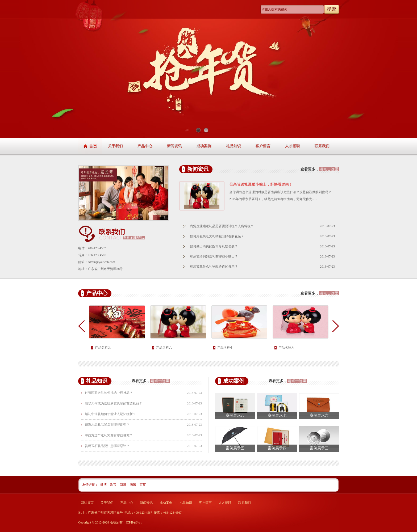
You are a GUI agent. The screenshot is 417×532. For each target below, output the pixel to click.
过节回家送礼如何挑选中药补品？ (109, 393)
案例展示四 (277, 448)
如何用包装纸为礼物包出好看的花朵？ (217, 236)
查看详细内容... (134, 238)
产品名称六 (286, 348)
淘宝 (114, 485)
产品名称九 (103, 348)
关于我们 (115, 146)
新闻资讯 (174, 146)
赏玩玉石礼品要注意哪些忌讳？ (107, 446)
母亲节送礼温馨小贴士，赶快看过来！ (261, 185)
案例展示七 (277, 415)
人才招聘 (293, 146)
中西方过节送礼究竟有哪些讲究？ (109, 435)
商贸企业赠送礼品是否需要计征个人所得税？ (222, 226)
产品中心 (145, 146)
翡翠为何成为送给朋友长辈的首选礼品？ (114, 403)
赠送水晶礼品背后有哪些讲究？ (107, 425)
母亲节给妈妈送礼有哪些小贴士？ (214, 256)
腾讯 (133, 485)
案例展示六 (319, 415)
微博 (104, 485)
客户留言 (263, 146)
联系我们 (322, 146)
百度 (143, 485)
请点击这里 (329, 169)
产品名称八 (164, 348)
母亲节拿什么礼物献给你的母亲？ (214, 267)
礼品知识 (233, 146)
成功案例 (204, 146)
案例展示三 (319, 448)
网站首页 (87, 503)
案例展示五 (235, 448)
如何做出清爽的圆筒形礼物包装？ (214, 246)
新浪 (124, 485)
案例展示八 (235, 415)
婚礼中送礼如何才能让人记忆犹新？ (110, 414)
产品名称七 (225, 348)
